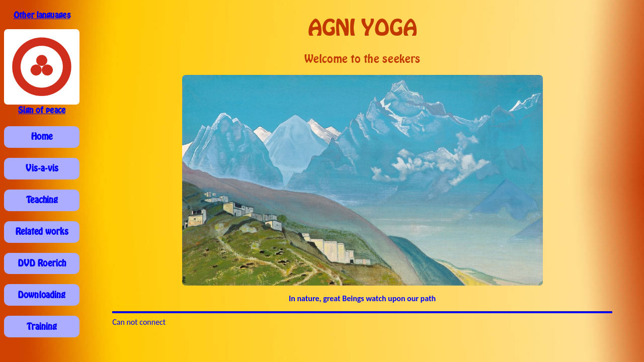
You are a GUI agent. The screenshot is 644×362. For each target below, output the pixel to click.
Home (42, 137)
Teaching (42, 200)
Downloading (42, 295)
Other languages (42, 15)
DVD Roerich (42, 263)
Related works (42, 232)
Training (42, 327)
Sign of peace (42, 110)
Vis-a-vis (42, 168)
